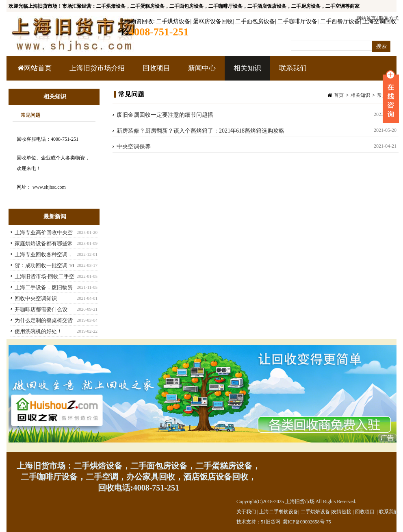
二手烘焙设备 (173, 21)
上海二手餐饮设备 (279, 512)
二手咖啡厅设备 (297, 21)
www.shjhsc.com (49, 187)
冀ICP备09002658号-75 (307, 522)
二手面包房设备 (255, 21)
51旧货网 (271, 522)
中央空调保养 (134, 147)
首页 (339, 95)
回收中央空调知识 (36, 298)
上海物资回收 (136, 21)
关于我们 (246, 512)
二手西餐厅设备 (340, 21)
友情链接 (342, 512)
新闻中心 (201, 72)
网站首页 (35, 68)
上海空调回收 (379, 21)
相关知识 (246, 72)
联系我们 (293, 68)
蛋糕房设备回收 (213, 21)
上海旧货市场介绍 (97, 68)
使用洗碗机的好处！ (38, 331)
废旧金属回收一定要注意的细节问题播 (165, 115)
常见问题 (30, 115)
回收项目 (155, 72)
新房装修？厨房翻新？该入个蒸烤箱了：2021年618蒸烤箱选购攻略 (200, 131)
